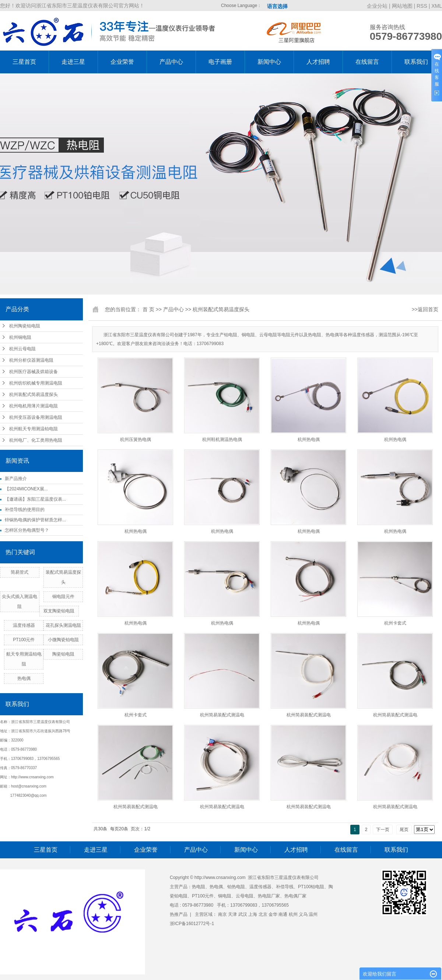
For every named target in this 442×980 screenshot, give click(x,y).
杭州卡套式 (395, 623)
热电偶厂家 (295, 896)
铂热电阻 (236, 887)
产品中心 (171, 62)
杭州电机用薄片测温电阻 (34, 406)
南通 (283, 914)
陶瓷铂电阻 (63, 654)
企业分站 (377, 6)
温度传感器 (24, 625)
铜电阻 (225, 896)
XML (437, 6)
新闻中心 (269, 62)
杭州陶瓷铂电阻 (25, 326)
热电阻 (199, 887)
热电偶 (24, 678)
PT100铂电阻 (311, 887)
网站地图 (403, 6)
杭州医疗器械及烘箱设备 (34, 372)
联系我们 (416, 62)
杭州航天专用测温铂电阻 (34, 429)
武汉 (243, 914)
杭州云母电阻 (22, 349)
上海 (253, 914)
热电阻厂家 (269, 896)
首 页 (148, 309)
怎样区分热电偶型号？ (27, 530)
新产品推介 (16, 479)
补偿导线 (285, 887)
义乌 (303, 914)
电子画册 (220, 62)
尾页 (404, 830)
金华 (273, 914)
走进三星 (73, 62)
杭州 (293, 914)
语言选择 (277, 6)
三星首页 (24, 62)
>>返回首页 (425, 309)
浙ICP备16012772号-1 (192, 924)
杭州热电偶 (309, 439)
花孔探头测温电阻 (63, 625)
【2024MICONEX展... (26, 489)
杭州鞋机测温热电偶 (222, 439)
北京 (263, 914)
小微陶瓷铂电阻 (63, 640)
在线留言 (367, 62)
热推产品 (179, 914)
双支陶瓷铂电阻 (59, 611)
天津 (232, 914)
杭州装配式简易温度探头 (34, 395)
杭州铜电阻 (20, 337)
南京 (222, 914)
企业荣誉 (122, 62)
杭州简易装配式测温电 (222, 715)
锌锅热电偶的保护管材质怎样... (35, 520)
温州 (313, 914)
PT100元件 (24, 640)
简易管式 (20, 572)
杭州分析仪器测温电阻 (31, 360)
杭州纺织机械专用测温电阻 (36, 383)
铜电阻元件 (63, 597)
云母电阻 (245, 896)
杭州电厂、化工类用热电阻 (36, 440)
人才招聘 (318, 62)
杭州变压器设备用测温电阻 (36, 417)
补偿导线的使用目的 (25, 510)
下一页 (383, 830)
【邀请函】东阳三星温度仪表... (35, 499)
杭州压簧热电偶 (136, 439)
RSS (422, 6)
